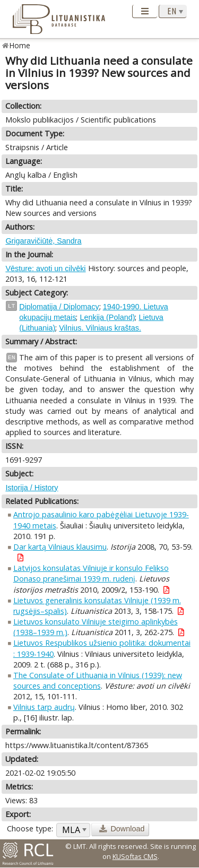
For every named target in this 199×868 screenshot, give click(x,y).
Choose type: (30, 828)
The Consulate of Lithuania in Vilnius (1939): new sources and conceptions (98, 680)
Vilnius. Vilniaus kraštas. (100, 328)
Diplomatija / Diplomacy (59, 307)
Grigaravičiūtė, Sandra (43, 241)
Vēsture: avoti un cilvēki (45, 268)
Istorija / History (32, 488)
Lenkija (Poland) (107, 317)
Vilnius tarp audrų (44, 707)
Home (20, 45)
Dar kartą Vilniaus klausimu (60, 547)
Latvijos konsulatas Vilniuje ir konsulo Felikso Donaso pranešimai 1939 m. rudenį (91, 573)
